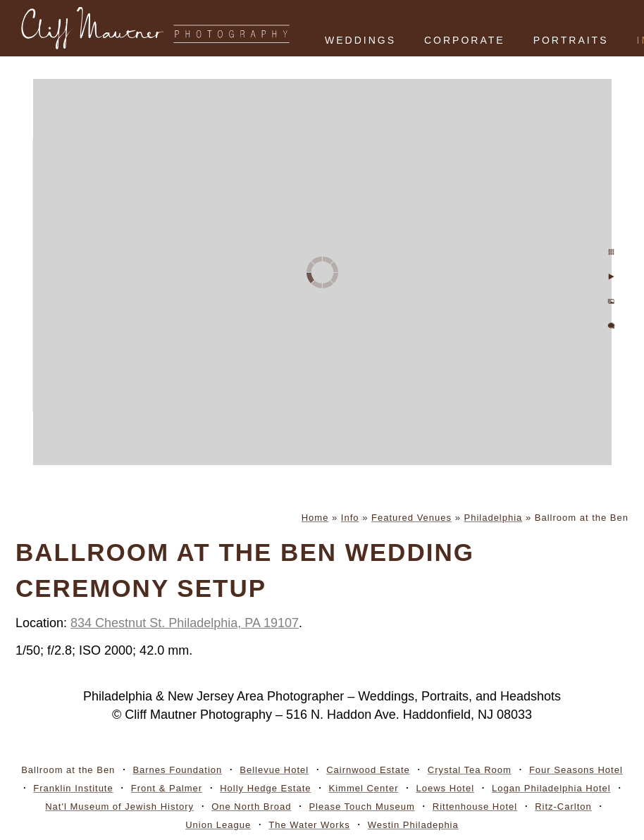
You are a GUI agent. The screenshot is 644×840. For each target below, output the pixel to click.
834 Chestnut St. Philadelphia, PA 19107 (185, 623)
